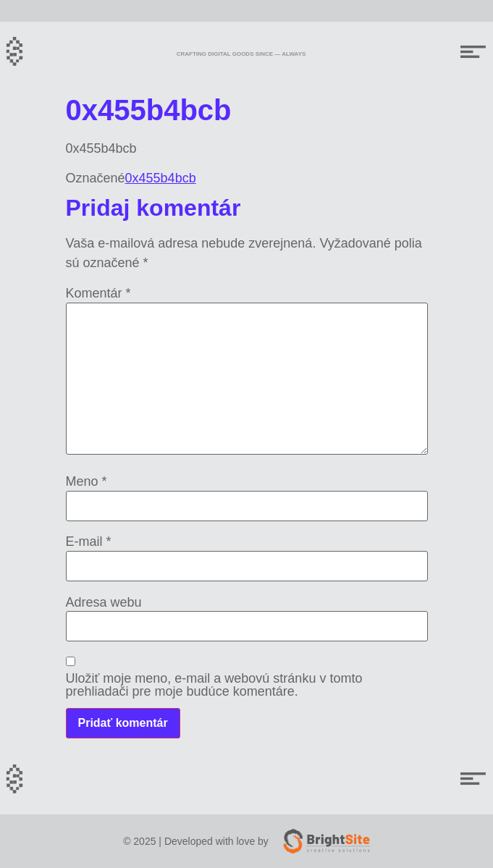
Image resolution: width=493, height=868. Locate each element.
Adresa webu (104, 602)
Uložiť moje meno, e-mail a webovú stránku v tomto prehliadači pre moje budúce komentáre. (214, 685)
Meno (87, 481)
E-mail (89, 542)
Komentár (98, 293)
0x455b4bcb (161, 178)
